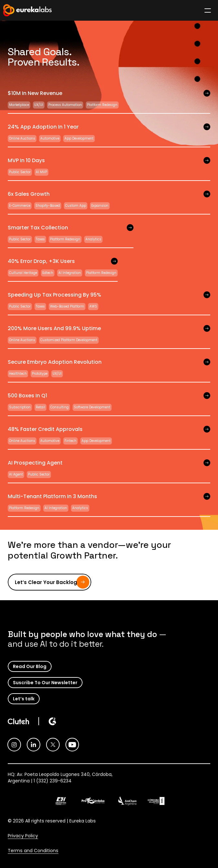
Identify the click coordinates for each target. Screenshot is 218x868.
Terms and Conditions (33, 851)
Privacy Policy (23, 836)
